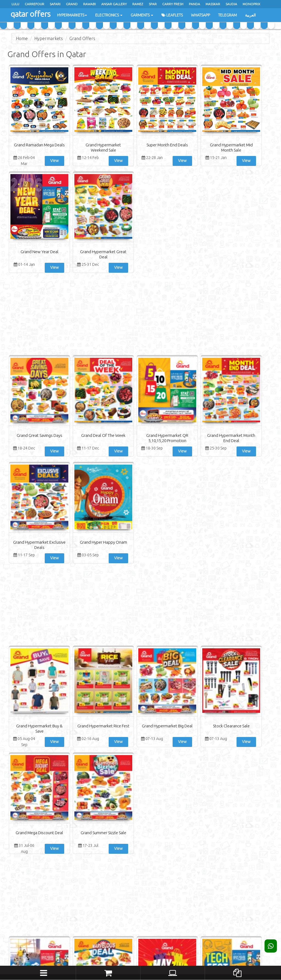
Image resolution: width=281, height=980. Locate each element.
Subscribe (240, 904)
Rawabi (89, 4)
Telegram (227, 15)
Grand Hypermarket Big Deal (118, 517)
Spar (153, 4)
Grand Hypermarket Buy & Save (29, 517)
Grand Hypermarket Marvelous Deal (74, 701)
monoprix (251, 4)
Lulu (15, 4)
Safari (55, 4)
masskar (213, 4)
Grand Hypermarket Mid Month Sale (163, 150)
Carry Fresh (173, 4)
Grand (72, 4)
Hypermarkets (72, 15)
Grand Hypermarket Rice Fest (74, 517)
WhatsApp (200, 15)
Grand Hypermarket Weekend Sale (74, 150)
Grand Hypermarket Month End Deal (163, 334)
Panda (194, 4)
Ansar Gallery (114, 4)
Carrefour (34, 4)
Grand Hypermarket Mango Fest (207, 701)
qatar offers (30, 14)
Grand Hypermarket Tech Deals (163, 701)
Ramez (138, 4)
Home (22, 38)
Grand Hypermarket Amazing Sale (118, 701)
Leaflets (172, 15)
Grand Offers (82, 38)
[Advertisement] (140, 208)
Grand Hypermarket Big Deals (252, 701)
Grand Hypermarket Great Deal (251, 150)
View (43, 161)
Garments (142, 15)
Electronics (109, 15)
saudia (231, 4)
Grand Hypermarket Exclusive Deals (207, 334)
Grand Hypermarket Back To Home (30, 701)
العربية (250, 15)
